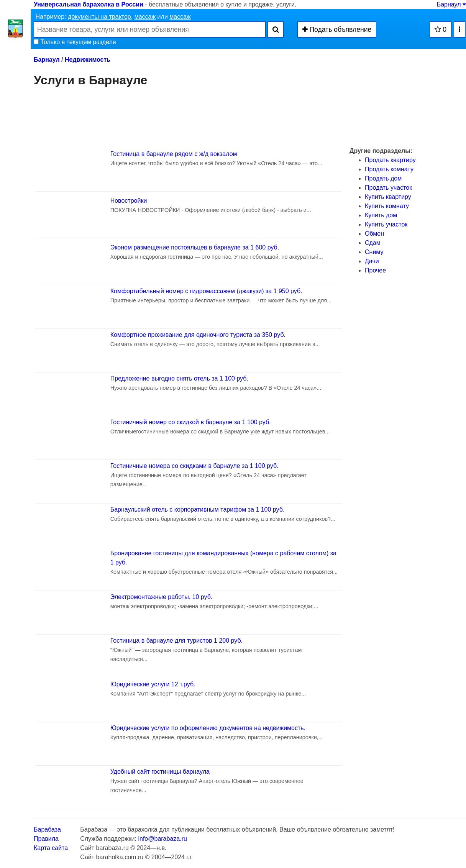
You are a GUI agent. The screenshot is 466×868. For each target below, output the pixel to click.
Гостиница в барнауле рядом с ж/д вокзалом (174, 154)
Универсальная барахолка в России (89, 4)
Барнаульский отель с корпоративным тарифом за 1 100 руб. (198, 509)
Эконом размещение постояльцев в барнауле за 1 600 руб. (195, 247)
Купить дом (381, 215)
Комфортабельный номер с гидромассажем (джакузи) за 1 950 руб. (206, 291)
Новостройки (129, 201)
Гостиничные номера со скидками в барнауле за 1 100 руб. (194, 466)
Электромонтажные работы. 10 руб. (162, 597)
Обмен (374, 234)
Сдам (373, 243)
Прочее (375, 270)
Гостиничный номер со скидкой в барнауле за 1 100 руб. (191, 422)
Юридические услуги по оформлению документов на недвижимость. (208, 728)
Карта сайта (51, 848)
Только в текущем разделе (75, 42)
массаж (145, 17)
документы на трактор (99, 17)
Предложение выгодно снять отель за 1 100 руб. (179, 378)
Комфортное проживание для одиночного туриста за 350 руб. (198, 335)
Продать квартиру (390, 160)
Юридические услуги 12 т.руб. (153, 684)
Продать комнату (389, 169)
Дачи (372, 261)
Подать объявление (337, 30)
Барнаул (451, 4)
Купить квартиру (388, 197)
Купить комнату (387, 206)
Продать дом (383, 178)
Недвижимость (88, 60)
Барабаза (47, 829)
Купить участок (386, 224)
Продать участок (388, 188)
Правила (46, 839)
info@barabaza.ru (162, 839)
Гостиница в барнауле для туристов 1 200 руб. (176, 641)
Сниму (374, 252)
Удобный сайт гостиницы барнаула (160, 772)
